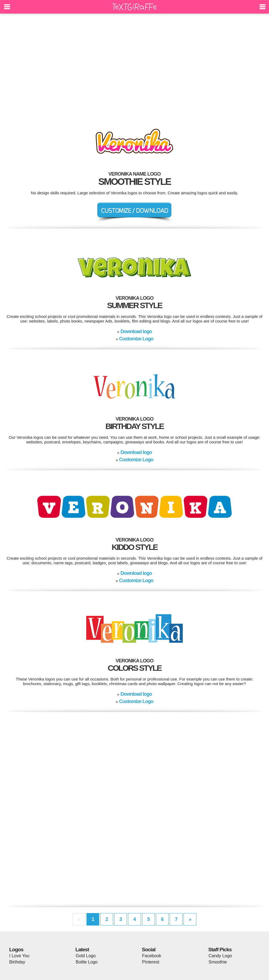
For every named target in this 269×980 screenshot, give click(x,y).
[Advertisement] (134, 68)
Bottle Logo (87, 962)
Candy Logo (220, 956)
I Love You (19, 956)
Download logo (136, 331)
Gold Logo (86, 956)
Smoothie (218, 962)
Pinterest (151, 962)
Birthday (17, 962)
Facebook (152, 956)
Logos (16, 950)
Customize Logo (136, 339)
